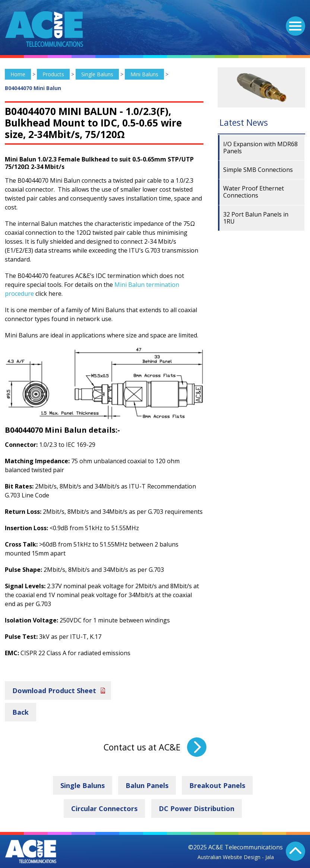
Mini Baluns (144, 74)
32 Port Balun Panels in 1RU (256, 218)
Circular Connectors (104, 808)
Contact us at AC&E (142, 747)
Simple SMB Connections (258, 170)
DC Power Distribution (197, 808)
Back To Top (295, 851)
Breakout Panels (217, 785)
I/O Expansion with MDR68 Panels (260, 148)
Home (18, 74)
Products (53, 74)
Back (20, 712)
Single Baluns (97, 74)
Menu (294, 22)
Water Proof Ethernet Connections (254, 192)
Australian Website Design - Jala (236, 857)
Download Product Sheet (54, 691)
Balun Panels (147, 785)
